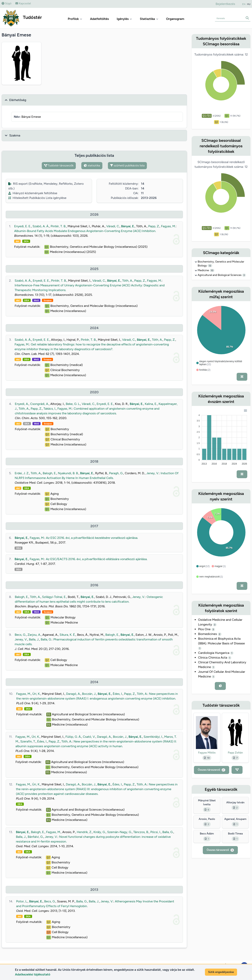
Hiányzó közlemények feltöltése (33, 193)
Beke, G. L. (73, 404)
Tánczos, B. (141, 832)
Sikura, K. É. (67, 635)
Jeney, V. (153, 473)
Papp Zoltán (235, 753)
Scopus (47, 300)
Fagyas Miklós (207, 753)
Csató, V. (89, 737)
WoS (36, 300)
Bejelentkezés (225, 4)
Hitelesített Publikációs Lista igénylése (37, 198)
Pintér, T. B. (58, 226)
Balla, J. (34, 639)
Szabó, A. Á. (41, 226)
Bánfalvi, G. (36, 837)
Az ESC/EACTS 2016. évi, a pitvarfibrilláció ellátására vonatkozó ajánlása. (97, 559)
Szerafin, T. (28, 741)
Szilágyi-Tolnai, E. (54, 597)
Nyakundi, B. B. (68, 473)
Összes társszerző (212, 770)
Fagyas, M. (168, 226)
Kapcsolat (23, 3)
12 (210, 266)
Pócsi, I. (155, 832)
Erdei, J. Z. (22, 473)
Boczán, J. (89, 694)
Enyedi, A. (22, 404)
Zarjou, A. (34, 635)
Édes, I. (118, 694)
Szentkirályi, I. (153, 737)
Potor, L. (22, 901)
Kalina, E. (151, 404)
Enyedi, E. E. (23, 226)
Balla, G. (46, 639)
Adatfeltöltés (99, 19)
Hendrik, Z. (84, 832)
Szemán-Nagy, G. (119, 832)
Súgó (6, 3)
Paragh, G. (116, 473)
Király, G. (100, 832)
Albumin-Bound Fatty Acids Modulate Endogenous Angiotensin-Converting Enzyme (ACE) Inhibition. (85, 231)
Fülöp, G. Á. (73, 737)
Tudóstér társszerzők (59, 166)
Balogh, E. (50, 473)
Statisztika (149, 19)
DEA (26, 241)
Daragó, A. (73, 694)
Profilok (75, 19)
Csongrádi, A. (39, 404)
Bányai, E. (128, 226)
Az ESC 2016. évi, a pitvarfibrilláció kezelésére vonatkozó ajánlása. (92, 538)
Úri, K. (36, 694)
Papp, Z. (154, 226)
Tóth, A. (127, 281)
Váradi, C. (113, 226)
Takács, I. (50, 409)
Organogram (175, 19)
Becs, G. (20, 635)
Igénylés (124, 19)
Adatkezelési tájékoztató (33, 974)
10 (212, 270)
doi (17, 241)
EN (244, 4)
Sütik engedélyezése (221, 972)
